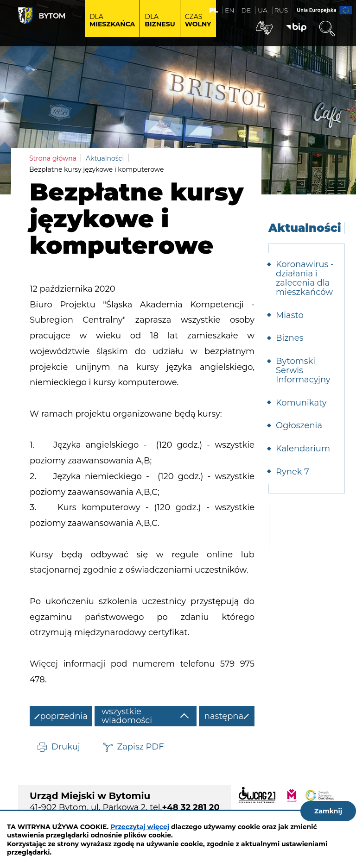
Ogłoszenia (299, 425)
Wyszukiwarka (327, 29)
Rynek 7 (292, 472)
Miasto (290, 315)
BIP (296, 28)
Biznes (289, 338)
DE (246, 10)
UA (263, 10)
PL (213, 10)
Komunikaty (301, 403)
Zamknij (328, 811)
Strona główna (53, 158)
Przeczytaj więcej (140, 827)
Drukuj (66, 747)
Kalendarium (303, 449)
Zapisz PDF (141, 747)
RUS (281, 10)
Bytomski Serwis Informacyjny (303, 370)
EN (230, 10)
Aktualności (105, 158)
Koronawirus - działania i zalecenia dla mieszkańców (305, 278)
